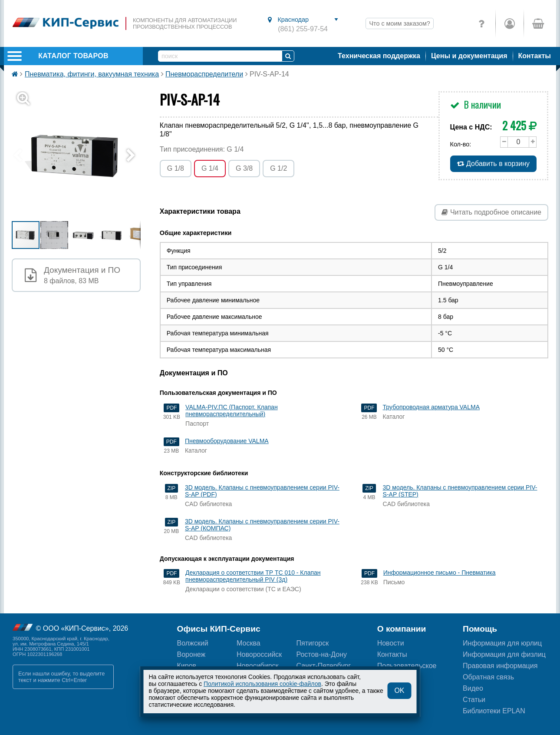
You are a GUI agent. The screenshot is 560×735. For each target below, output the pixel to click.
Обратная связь (488, 677)
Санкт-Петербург (323, 666)
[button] (81, 156)
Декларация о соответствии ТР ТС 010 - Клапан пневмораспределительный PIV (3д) (253, 576)
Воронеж (191, 654)
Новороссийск (259, 654)
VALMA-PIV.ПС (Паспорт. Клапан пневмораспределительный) (232, 411)
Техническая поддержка (379, 56)
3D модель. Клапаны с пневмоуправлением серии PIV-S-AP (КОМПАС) (262, 525)
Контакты (535, 56)
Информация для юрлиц (502, 643)
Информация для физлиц (504, 654)
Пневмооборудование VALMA (227, 441)
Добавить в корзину (493, 164)
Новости (391, 643)
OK (399, 690)
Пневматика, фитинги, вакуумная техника (92, 74)
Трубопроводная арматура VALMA (431, 407)
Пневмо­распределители (204, 74)
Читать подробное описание (491, 212)
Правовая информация (500, 666)
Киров (187, 666)
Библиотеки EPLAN (494, 711)
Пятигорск (312, 643)
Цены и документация (469, 56)
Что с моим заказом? (399, 23)
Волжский (193, 643)
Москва (249, 643)
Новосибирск (258, 666)
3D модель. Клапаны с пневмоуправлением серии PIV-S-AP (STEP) (460, 491)
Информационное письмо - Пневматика (440, 573)
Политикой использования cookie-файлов (262, 684)
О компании (402, 629)
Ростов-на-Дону (321, 654)
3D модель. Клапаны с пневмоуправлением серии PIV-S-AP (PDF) (262, 491)
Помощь (480, 629)
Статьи (474, 700)
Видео (473, 688)
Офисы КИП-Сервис (219, 629)
